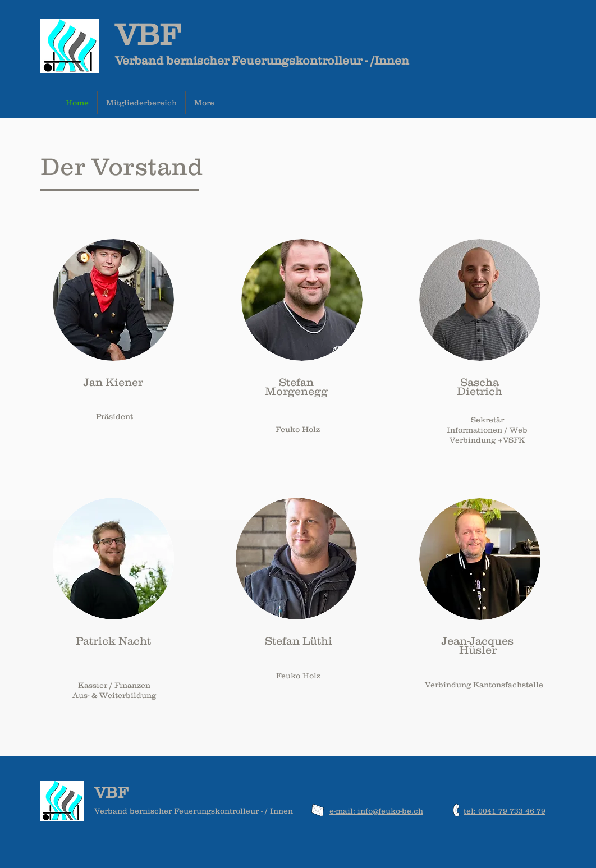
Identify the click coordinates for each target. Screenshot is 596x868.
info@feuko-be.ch (390, 811)
